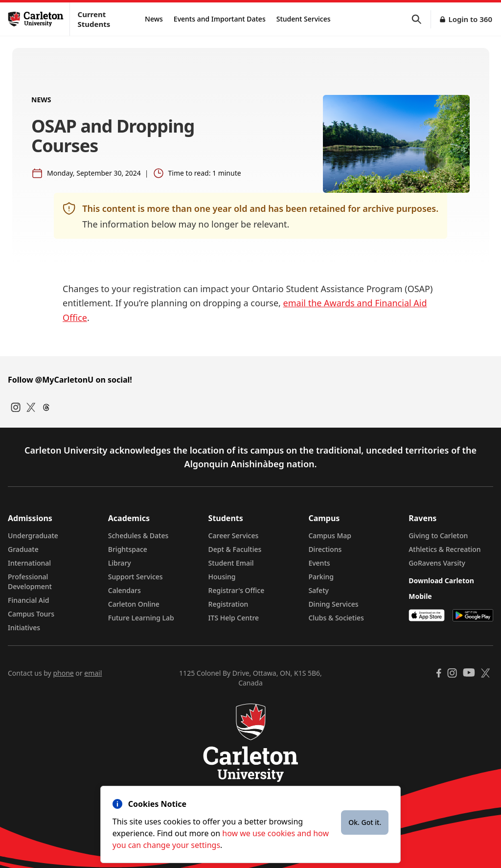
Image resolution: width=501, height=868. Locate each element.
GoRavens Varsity (437, 563)
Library (120, 563)
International (29, 563)
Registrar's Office (237, 590)
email (93, 673)
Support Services (136, 577)
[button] (421, 19)
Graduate (23, 549)
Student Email (231, 563)
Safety (319, 590)
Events (319, 563)
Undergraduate (33, 536)
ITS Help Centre (234, 618)
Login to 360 (470, 19)
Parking (321, 577)
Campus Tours (31, 614)
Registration (228, 604)
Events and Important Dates (220, 19)
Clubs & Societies (336, 618)
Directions (325, 549)
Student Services (304, 19)
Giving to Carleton (438, 536)
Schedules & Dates (138, 536)
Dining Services (333, 604)
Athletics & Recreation (444, 549)
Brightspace (128, 549)
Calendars (125, 590)
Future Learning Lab (141, 618)
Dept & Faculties (235, 549)
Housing (222, 577)
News (154, 19)
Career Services (234, 536)
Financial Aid (28, 600)
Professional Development (30, 582)
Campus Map (330, 536)
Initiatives (24, 628)
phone (63, 673)
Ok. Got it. (365, 822)
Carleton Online (134, 604)
